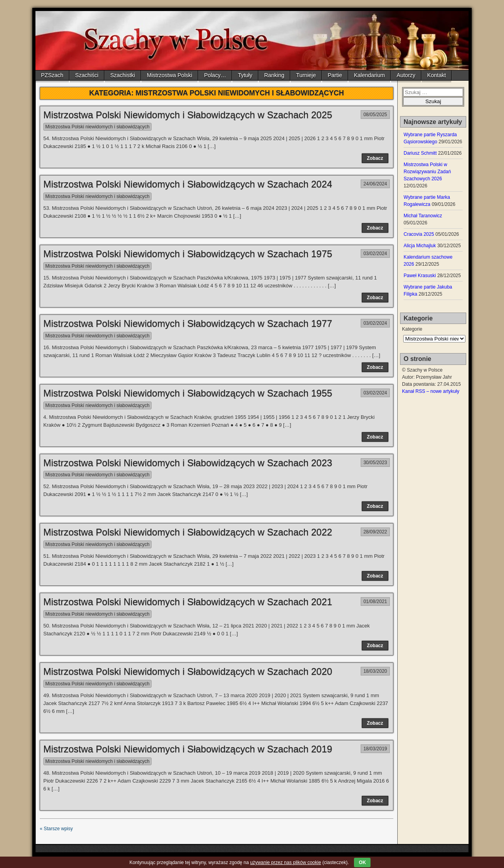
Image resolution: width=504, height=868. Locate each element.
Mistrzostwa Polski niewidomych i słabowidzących (97, 127)
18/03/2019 (375, 749)
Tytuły (245, 75)
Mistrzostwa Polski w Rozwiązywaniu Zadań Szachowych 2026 (427, 172)
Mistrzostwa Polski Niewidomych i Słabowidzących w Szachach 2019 (188, 749)
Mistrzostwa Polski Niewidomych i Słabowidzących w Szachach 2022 (188, 532)
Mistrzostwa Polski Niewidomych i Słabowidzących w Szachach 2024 (188, 184)
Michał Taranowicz (423, 216)
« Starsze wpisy (56, 829)
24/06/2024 (375, 184)
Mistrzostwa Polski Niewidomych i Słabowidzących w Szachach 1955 (188, 393)
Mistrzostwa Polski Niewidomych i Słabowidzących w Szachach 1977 (188, 323)
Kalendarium (370, 75)
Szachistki (123, 75)
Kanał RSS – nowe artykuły (431, 391)
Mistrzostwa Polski (170, 75)
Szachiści (87, 75)
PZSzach (52, 75)
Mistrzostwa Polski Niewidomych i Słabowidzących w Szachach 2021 (188, 602)
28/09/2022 (375, 532)
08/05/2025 (375, 115)
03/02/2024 (375, 254)
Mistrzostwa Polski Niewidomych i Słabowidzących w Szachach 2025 (188, 115)
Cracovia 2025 (419, 234)
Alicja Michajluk (420, 246)
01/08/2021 (375, 601)
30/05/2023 (375, 463)
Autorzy (406, 75)
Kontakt (436, 75)
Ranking (274, 75)
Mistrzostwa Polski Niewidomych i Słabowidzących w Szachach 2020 (188, 671)
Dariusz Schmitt (420, 153)
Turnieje (306, 75)
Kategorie (412, 329)
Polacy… (215, 75)
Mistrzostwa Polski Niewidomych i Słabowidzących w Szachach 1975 (188, 254)
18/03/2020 (375, 671)
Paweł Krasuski (420, 276)
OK (362, 862)
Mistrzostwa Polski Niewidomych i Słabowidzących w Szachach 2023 (188, 463)
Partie (335, 75)
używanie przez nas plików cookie (285, 862)
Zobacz (375, 158)
